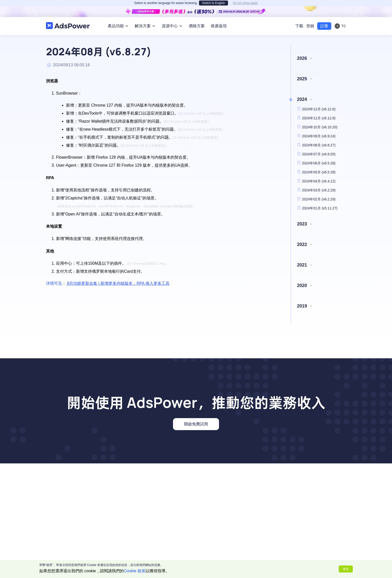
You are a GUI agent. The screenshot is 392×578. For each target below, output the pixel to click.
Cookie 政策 (135, 571)
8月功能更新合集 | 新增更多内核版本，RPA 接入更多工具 (118, 283)
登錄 (310, 26)
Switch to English (213, 3)
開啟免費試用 (196, 424)
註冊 (324, 26)
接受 (346, 569)
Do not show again (245, 3)
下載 (299, 26)
